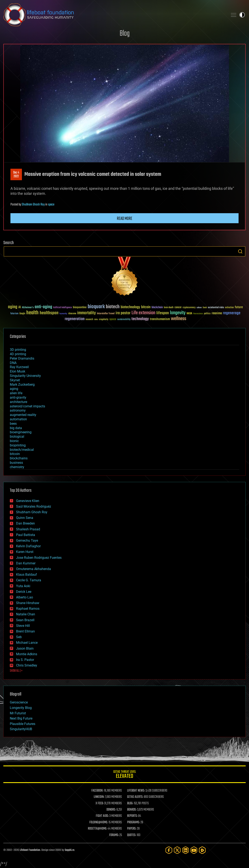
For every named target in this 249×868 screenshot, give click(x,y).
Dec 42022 (16, 175)
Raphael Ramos (28, 609)
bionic (14, 441)
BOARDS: (132, 810)
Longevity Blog (21, 708)
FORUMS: (114, 835)
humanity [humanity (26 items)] (63, 314)
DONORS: (111, 810)
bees (13, 424)
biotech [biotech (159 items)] (113, 307)
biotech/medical (22, 450)
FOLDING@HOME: (99, 822)
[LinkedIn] (186, 850)
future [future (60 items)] (239, 307)
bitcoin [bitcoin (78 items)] (146, 307)
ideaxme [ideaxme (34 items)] (72, 314)
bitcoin (15, 454)
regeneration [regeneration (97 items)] (75, 319)
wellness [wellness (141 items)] (179, 319)
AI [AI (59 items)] (20, 307)
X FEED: (100, 803)
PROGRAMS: (133, 822)
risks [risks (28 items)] (96, 319)
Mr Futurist (18, 713)
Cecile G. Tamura (29, 580)
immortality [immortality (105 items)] (87, 313)
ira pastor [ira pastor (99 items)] (123, 313)
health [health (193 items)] (32, 313)
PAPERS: (132, 829)
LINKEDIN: (99, 797)
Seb (19, 637)
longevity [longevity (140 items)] (178, 313)
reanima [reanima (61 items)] (217, 313)
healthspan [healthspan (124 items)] (49, 313)
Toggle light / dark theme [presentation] (242, 15)
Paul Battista (26, 535)
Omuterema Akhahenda (33, 569)
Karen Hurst (25, 552)
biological (17, 437)
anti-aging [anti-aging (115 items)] (43, 307)
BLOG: (130, 803)
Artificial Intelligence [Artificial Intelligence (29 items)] (63, 308)
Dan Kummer (26, 563)
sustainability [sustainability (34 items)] (124, 320)
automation (18, 419)
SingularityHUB (21, 729)
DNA (13, 363)
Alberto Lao (25, 597)
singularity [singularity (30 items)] (104, 320)
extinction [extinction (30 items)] (229, 308)
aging (14, 389)
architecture (18, 402)
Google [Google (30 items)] (22, 314)
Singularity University (25, 376)
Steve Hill (23, 626)
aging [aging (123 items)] (13, 307)
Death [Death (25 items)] (205, 308)
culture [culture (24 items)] (199, 308)
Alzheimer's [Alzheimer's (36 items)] (28, 308)
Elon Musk (18, 371)
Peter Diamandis (22, 358)
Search (240, 251)
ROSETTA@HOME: (97, 829)
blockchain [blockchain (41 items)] (157, 308)
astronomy (18, 410)
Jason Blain (25, 648)
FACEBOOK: (97, 791)
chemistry (17, 467)
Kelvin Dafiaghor (28, 546)
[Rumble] (202, 850)
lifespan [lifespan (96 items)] (163, 313)
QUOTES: (132, 835)
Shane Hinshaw (28, 603)
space (51, 205)
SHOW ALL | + (16, 671)
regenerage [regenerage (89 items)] (232, 313)
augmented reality (23, 415)
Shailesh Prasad (28, 529)
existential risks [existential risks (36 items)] (216, 308)
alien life (16, 393)
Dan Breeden (25, 523)
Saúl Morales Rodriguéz (34, 506)
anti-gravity (18, 397)
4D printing (18, 354)
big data (16, 428)
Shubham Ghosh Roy (33, 205)
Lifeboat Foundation (30, 850)
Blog (125, 34)
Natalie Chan (26, 614)
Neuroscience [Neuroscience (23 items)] (198, 314)
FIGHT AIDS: (102, 816)
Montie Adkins (27, 654)
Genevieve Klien (28, 501)
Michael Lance (27, 643)
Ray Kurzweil (19, 367)
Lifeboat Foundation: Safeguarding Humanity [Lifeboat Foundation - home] (114, 15)
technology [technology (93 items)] (140, 319)
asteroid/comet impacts (27, 406)
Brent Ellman (25, 631)
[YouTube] (194, 850)
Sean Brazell (25, 620)
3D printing (18, 350)
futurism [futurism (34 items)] (14, 314)
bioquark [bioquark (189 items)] (96, 307)
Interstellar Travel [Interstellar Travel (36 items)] (106, 314)
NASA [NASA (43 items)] (189, 314)
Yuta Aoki (23, 586)
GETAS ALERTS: (135, 797)
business (16, 463)
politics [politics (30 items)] (207, 314)
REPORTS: (132, 816)
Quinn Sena (25, 518)
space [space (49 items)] (113, 319)
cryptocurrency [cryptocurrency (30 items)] (189, 308)
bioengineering (21, 432)
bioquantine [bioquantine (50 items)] (80, 307)
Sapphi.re (70, 850)
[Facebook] (169, 850)
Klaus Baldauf (27, 575)
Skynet (15, 380)
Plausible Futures (23, 724)
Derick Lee (24, 592)
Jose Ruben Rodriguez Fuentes (39, 558)
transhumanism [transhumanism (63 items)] (160, 319)
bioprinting (18, 445)
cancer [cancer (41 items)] (178, 308)
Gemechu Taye (27, 540)
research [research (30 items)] (89, 320)
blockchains (19, 458)
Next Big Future (21, 718)
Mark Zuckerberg (22, 385)
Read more (125, 219)
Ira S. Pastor (25, 660)
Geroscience (19, 702)
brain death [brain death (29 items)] (169, 308)
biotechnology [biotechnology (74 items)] (130, 307)
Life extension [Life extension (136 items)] (143, 313)
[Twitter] (177, 850)
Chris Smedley (27, 665)
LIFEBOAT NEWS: (136, 791)
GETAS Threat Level (124, 775)
